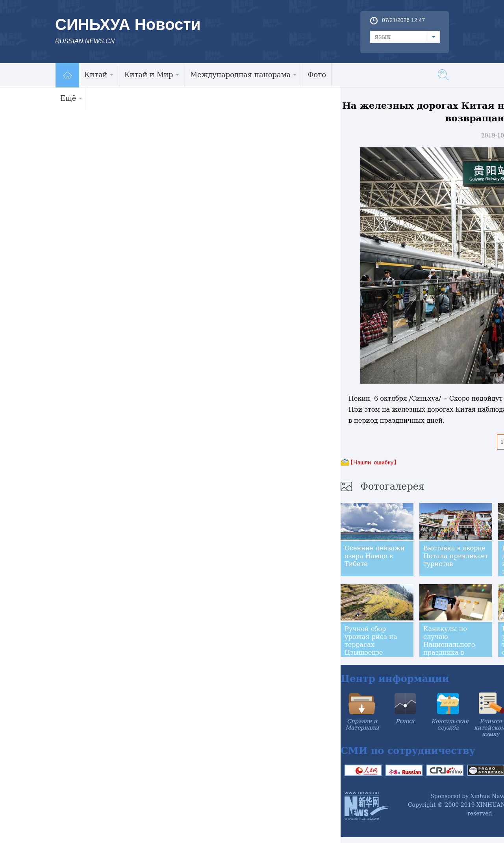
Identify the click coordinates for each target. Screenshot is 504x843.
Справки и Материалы (362, 724)
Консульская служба (450, 724)
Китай (99, 75)
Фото (317, 75)
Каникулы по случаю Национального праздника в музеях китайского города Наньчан (455, 649)
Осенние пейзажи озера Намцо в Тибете (375, 556)
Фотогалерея (392, 486)
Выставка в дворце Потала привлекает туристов (456, 556)
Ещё (71, 98)
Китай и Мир (152, 75)
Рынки (405, 721)
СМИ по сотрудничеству (408, 751)
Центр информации (395, 679)
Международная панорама (244, 75)
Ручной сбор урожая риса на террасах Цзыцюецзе (371, 641)
